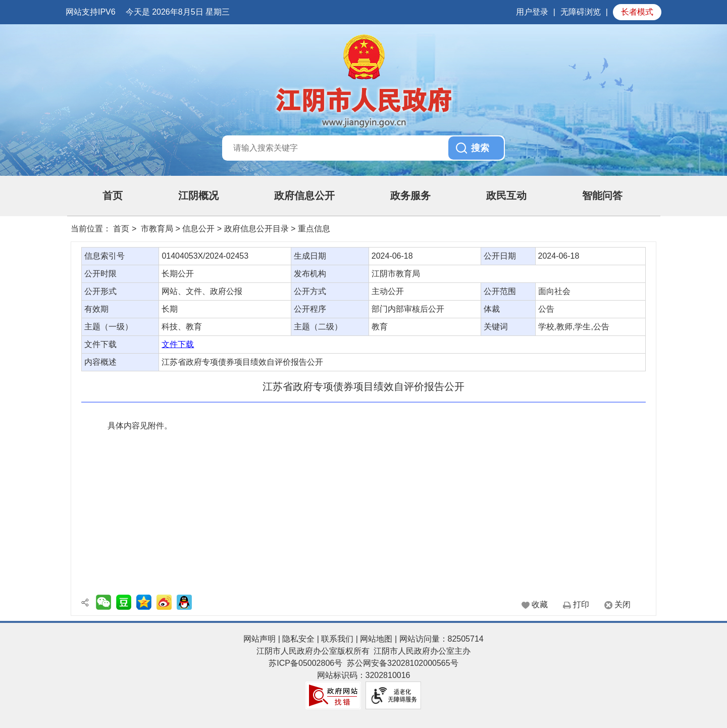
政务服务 (410, 196)
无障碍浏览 (581, 12)
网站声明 (259, 639)
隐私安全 (298, 639)
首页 (113, 196)
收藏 (540, 604)
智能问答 (602, 196)
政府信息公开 (304, 196)
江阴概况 (198, 196)
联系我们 (337, 639)
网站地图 (376, 639)
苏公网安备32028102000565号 (403, 663)
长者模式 (637, 12)
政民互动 (506, 196)
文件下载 (178, 344)
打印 (581, 604)
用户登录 (532, 12)
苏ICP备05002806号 (305, 663)
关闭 (622, 604)
